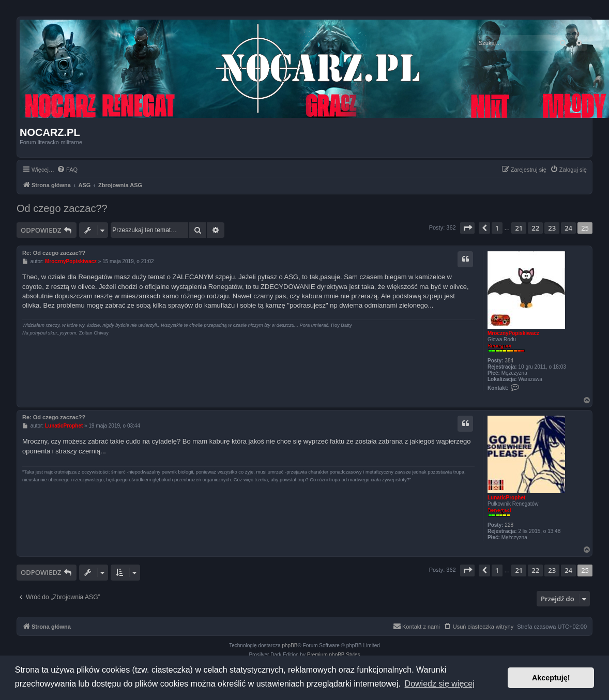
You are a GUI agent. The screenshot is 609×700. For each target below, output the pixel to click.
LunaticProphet (506, 498)
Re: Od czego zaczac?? (54, 253)
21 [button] (519, 228)
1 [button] (497, 228)
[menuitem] (67, 170)
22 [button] (535, 228)
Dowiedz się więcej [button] (440, 684)
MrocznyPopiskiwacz (513, 333)
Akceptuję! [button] (551, 678)
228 (509, 525)
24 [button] (568, 228)
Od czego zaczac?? (62, 208)
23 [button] (552, 228)
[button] (467, 228)
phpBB (290, 645)
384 (509, 361)
